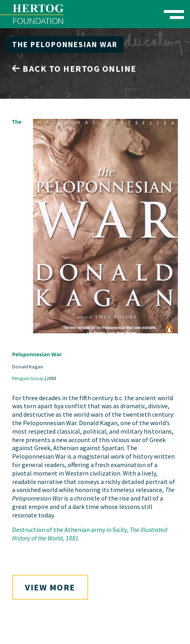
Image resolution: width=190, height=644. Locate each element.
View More (50, 587)
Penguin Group (28, 378)
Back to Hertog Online (74, 69)
